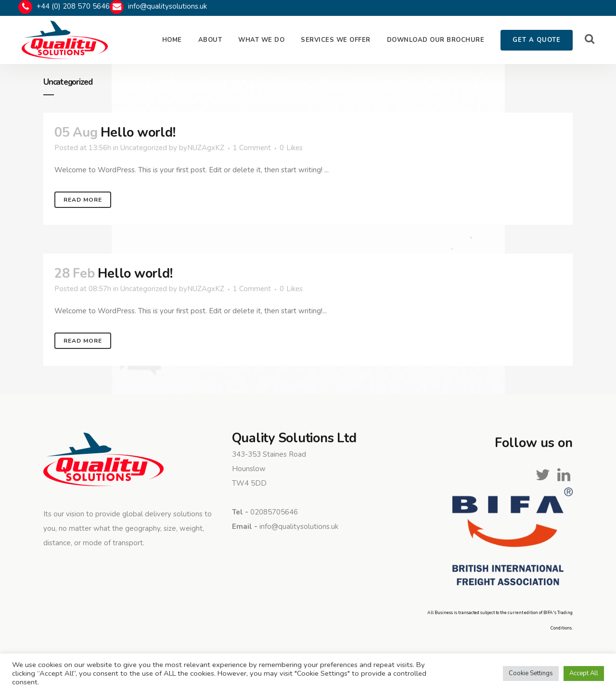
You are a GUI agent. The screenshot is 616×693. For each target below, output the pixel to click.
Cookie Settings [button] (531, 673)
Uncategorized (144, 148)
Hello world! (138, 133)
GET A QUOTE (537, 40)
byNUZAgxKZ (202, 148)
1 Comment (252, 148)
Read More (83, 200)
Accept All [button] (584, 673)
